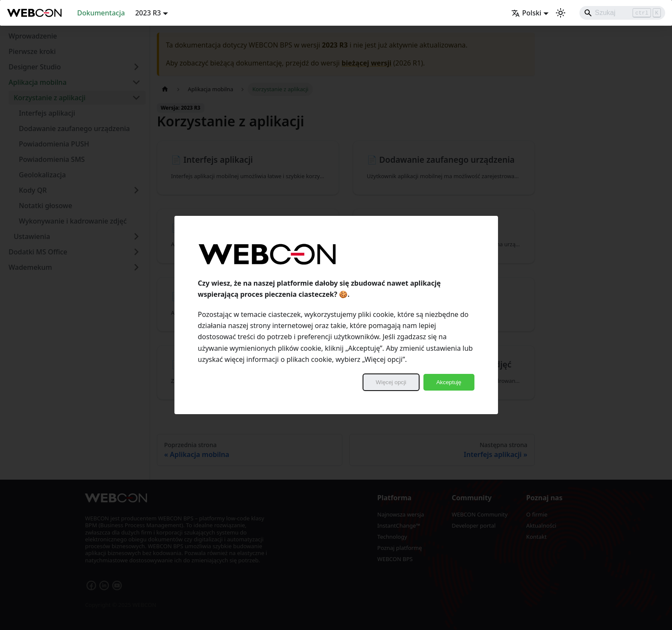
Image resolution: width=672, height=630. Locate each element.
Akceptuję (449, 382)
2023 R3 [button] (148, 13)
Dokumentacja (101, 13)
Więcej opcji (391, 382)
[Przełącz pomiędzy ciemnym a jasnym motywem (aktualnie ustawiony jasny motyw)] (561, 13)
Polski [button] (526, 13)
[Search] (622, 13)
